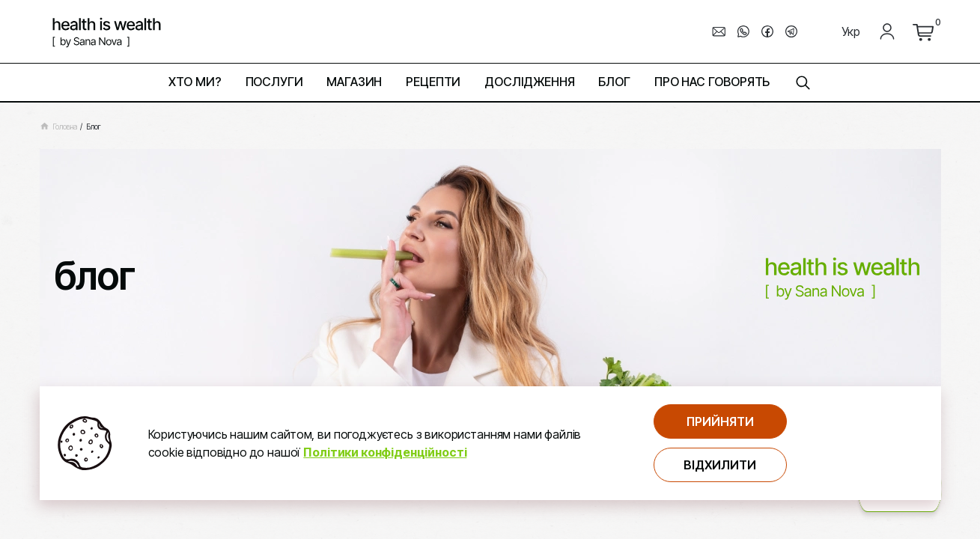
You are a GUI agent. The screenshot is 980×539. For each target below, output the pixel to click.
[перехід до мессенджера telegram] (791, 31)
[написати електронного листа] (719, 31)
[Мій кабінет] (887, 31)
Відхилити (720, 465)
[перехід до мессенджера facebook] (767, 31)
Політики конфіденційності (385, 452)
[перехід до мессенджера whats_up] (743, 31)
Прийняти (720, 421)
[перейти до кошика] (923, 31)
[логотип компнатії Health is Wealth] (107, 31)
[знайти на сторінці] (803, 82)
